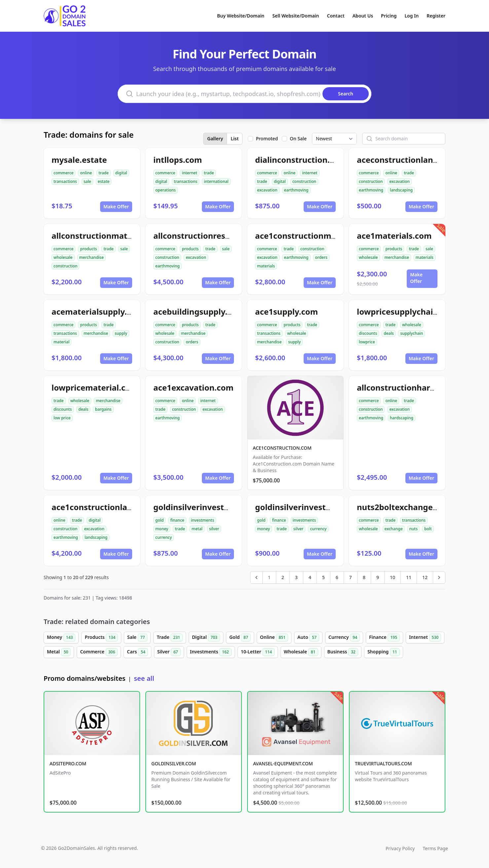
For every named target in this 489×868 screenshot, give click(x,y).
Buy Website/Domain (241, 16)
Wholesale (301, 652)
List (235, 139)
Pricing (389, 16)
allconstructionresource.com (210, 236)
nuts (414, 529)
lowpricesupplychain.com (407, 312)
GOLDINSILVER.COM (174, 764)
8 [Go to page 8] (364, 577)
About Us (363, 16)
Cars (137, 652)
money (162, 529)
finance (177, 520)
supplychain (412, 333)
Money (61, 638)
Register (436, 16)
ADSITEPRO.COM (68, 764)
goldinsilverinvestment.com (310, 507)
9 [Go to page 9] (378, 577)
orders (321, 257)
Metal (59, 652)
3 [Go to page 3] (296, 577)
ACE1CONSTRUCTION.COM (282, 448)
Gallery (215, 139)
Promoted (267, 139)
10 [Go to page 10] (393, 577)
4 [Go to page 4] (310, 577)
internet (189, 173)
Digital (206, 638)
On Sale (298, 139)
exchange (394, 529)
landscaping (401, 190)
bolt (428, 529)
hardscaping (402, 418)
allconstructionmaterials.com (110, 236)
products (88, 249)
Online (274, 638)
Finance (384, 638)
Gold (240, 638)
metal (197, 529)
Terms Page (435, 848)
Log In (412, 16)
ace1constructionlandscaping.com (119, 507)
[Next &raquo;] (439, 577)
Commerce (99, 652)
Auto (308, 638)
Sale (137, 638)
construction (304, 181)
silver (214, 529)
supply (121, 333)
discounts (368, 333)
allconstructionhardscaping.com (421, 387)
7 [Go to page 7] (351, 577)
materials (266, 266)
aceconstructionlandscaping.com (422, 160)
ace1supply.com (286, 312)
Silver (169, 652)
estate (104, 181)
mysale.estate (79, 160)
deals (389, 333)
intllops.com (178, 160)
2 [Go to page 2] (283, 577)
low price (62, 418)
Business (343, 652)
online (86, 173)
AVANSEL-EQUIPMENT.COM (283, 764)
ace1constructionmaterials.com (318, 236)
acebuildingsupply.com (199, 312)
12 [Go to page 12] (425, 577)
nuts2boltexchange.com (404, 507)
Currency (344, 638)
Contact (336, 16)
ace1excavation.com (193, 387)
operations (166, 190)
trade (104, 173)
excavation (267, 190)
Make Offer (116, 207)
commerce (63, 173)
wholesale (63, 257)
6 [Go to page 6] (337, 577)
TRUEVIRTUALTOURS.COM (383, 764)
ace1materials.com (394, 236)
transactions (65, 181)
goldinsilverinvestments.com (211, 507)
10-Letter (258, 652)
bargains (103, 409)
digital (121, 173)
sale (87, 181)
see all (144, 678)
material (61, 342)
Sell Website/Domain (296, 16)
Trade (169, 638)
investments (203, 520)
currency (164, 537)
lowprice (367, 342)
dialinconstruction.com (301, 160)
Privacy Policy (400, 848)
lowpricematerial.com (95, 387)
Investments (211, 652)
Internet (425, 638)
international (216, 181)
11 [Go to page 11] (409, 577)
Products (101, 638)
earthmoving (296, 190)
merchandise (92, 257)
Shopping (384, 652)
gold (159, 520)
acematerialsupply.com (97, 312)
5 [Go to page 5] (323, 577)
